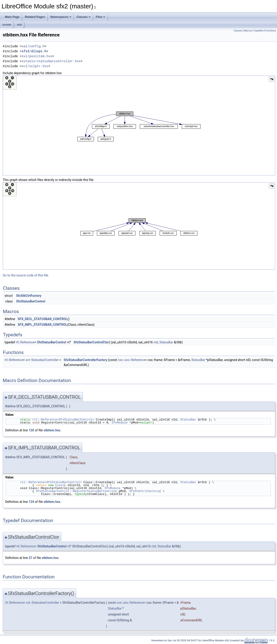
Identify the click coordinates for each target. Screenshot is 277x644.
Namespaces (61, 17)
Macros (248, 31)
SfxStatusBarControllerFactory (85, 360)
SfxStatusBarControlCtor (91, 342)
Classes (83, 17)
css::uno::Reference (131, 360)
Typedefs (259, 31)
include (7, 25)
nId (156, 342)
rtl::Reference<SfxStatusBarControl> (63, 420)
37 (31, 558)
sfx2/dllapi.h (34, 51)
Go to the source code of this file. (26, 275)
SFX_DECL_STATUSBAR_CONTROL (42, 319)
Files (101, 17)
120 (31, 430)
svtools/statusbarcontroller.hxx (51, 61)
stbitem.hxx (52, 430)
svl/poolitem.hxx (37, 56)
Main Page (12, 17)
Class (60, 485)
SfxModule (120, 423)
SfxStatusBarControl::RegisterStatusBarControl (76, 491)
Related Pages (35, 17)
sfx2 (19, 25)
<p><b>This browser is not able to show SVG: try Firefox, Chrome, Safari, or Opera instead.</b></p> (139, 126)
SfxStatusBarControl (31, 301)
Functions (271, 31)
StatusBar (166, 342)
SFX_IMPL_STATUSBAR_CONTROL (42, 325)
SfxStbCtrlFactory (29, 296)
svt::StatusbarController (42, 360)
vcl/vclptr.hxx (35, 66)
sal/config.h (33, 46)
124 (31, 502)
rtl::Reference (25, 342)
